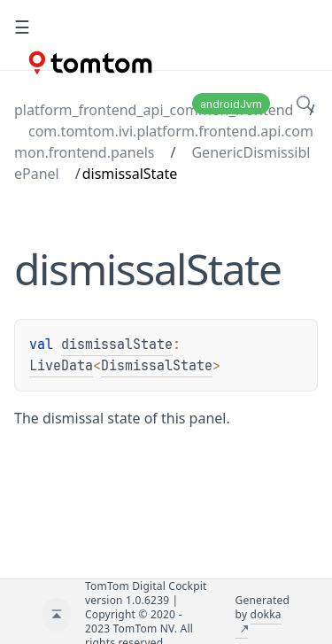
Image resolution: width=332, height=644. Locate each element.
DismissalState (157, 366)
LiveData (61, 366)
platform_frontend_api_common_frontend (154, 110)
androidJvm (231, 104)
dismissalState (117, 345)
